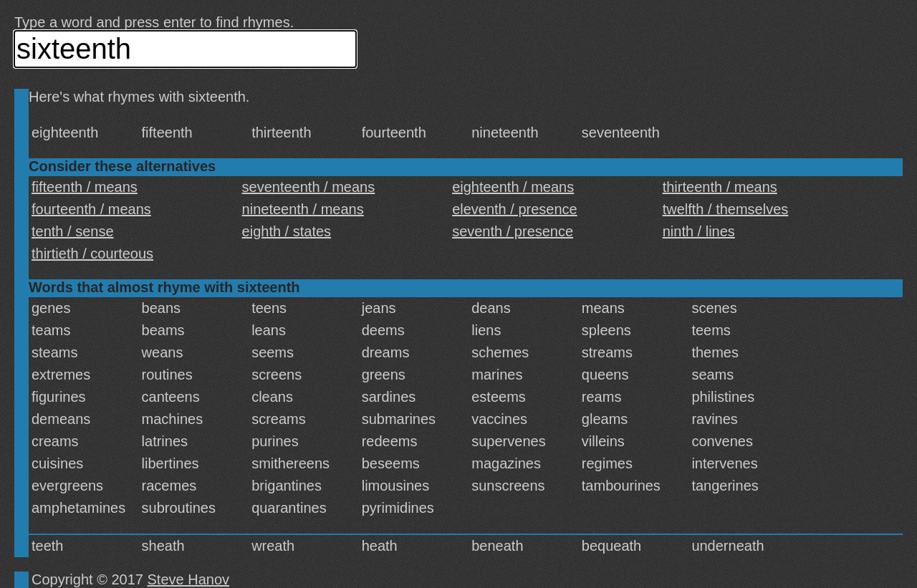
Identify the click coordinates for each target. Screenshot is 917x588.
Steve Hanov (189, 579)
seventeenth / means (309, 187)
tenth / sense (73, 231)
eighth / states (287, 231)
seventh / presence (513, 231)
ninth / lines (699, 231)
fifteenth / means (85, 187)
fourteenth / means (91, 209)
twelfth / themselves (726, 209)
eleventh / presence (515, 209)
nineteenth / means (303, 209)
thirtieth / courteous (92, 254)
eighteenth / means (513, 187)
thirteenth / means (720, 187)
